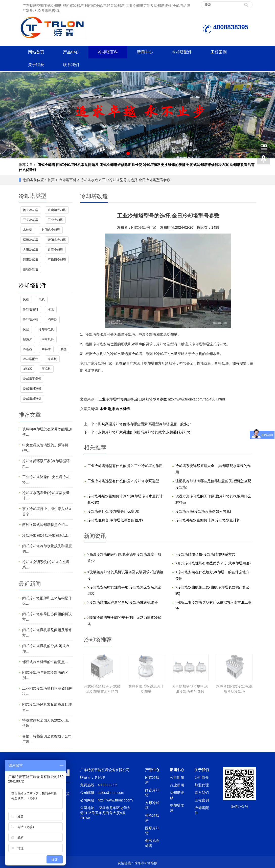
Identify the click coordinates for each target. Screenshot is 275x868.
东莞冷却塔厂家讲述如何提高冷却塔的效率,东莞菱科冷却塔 (145, 432)
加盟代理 (202, 785)
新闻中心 (145, 52)
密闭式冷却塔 (57, 240)
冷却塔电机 (46, 329)
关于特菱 (36, 65)
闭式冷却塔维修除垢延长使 (121, 165)
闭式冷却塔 (46, 165)
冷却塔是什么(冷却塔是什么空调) (113, 511)
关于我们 (202, 770)
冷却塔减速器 (32, 389)
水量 (104, 409)
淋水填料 (48, 339)
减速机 (52, 359)
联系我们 (71, 65)
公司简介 (202, 777)
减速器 (28, 369)
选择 (112, 409)
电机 (42, 300)
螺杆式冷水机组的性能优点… (45, 662)
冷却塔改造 (89, 180)
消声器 (52, 319)
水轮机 (28, 230)
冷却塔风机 (31, 319)
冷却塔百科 (108, 52)
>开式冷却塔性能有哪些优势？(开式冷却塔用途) (213, 563)
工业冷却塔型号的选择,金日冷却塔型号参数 (133, 399)
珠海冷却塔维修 (146, 863)
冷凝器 (28, 349)
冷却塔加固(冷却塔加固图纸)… (46, 535)
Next (268, 115)
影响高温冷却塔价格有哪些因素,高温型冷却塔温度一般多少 (145, 424)
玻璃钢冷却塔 (57, 210)
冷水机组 (123, 409)
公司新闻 (177, 777)
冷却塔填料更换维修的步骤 (164, 165)
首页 (51, 180)
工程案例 (219, 52)
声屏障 (46, 349)
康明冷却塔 (31, 269)
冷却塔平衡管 (32, 379)
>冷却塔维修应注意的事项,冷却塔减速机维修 (123, 602)
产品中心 (71, 52)
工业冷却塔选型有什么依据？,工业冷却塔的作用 (125, 466)
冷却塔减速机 (32, 399)
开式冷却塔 (31, 220)
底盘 (63, 349)
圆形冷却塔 (31, 260)
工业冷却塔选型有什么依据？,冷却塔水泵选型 (123, 481)
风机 (26, 300)
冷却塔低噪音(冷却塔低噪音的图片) (115, 520)
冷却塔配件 (182, 52)
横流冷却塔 (31, 240)
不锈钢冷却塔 (57, 260)
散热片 (28, 339)
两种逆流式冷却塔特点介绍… (45, 525)
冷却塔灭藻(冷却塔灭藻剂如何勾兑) (203, 511)
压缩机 (46, 369)
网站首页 (36, 52)
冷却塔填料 (31, 309)
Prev (7, 115)
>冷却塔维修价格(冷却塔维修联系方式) (206, 554)
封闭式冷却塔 (51, 230)
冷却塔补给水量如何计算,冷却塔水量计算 (208, 520)
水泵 (51, 309)
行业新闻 (177, 785)
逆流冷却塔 (55, 250)
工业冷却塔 (55, 220)
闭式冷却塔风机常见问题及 (77, 165)
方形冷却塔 (31, 250)
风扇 (26, 329)
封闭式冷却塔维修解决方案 (208, 165)
